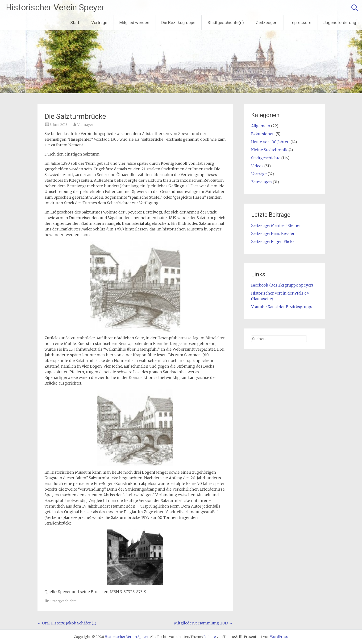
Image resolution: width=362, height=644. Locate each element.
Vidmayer (85, 125)
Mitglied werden (134, 23)
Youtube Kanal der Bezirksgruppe (282, 307)
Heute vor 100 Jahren (270, 142)
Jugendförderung (340, 23)
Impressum (300, 23)
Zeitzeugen (267, 23)
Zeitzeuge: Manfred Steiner (276, 226)
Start (75, 23)
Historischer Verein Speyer (55, 8)
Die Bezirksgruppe (178, 23)
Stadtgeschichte (64, 601)
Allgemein (261, 126)
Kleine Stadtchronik (269, 150)
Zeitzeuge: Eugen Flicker (274, 242)
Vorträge (99, 23)
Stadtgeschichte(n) (226, 23)
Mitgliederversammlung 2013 (203, 623)
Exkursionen (263, 134)
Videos (257, 166)
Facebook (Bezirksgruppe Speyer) (282, 285)
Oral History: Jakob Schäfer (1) (67, 623)
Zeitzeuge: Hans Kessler (273, 234)
